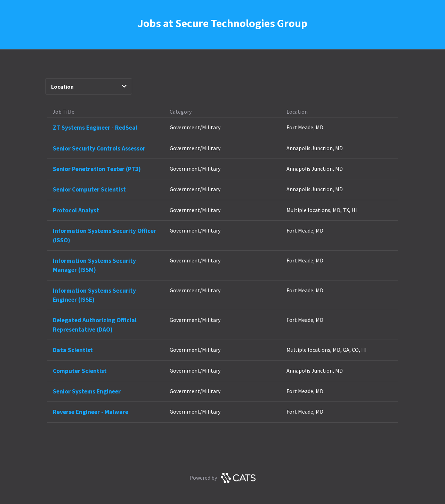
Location (89, 87)
